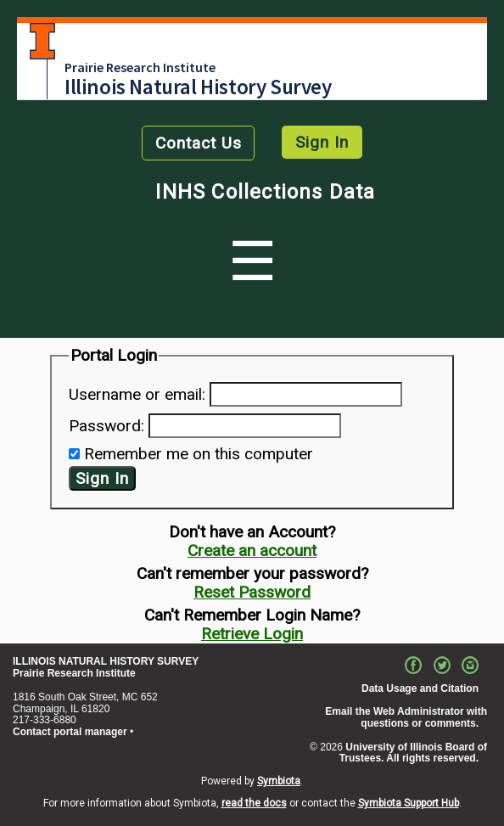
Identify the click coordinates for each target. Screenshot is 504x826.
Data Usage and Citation (420, 688)
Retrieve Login (252, 634)
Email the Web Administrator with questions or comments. (406, 717)
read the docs (254, 803)
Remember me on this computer (199, 454)
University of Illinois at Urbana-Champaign (42, 41)
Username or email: (137, 394)
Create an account (252, 551)
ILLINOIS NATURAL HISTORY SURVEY (106, 661)
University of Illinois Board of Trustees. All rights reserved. (413, 753)
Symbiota (279, 781)
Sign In (322, 142)
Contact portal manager (70, 732)
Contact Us (199, 143)
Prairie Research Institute (140, 67)
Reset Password (252, 592)
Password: (106, 426)
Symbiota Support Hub (409, 803)
